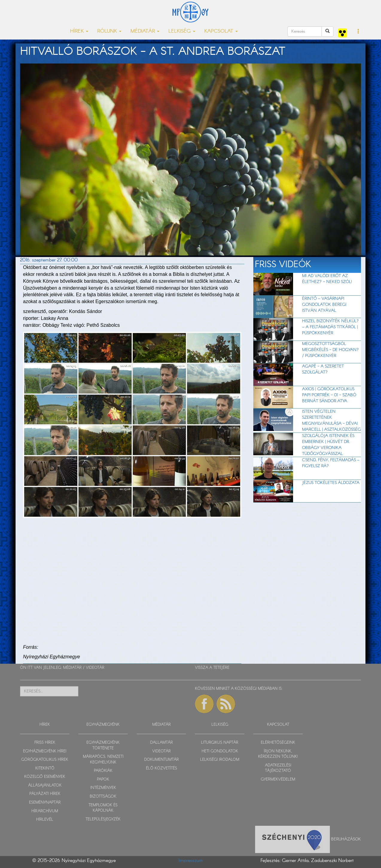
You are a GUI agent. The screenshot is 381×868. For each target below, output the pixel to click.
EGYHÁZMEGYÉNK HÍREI (45, 751)
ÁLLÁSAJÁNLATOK (45, 785)
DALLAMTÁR (161, 743)
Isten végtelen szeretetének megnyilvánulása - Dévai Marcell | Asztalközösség (332, 421)
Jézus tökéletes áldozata (331, 483)
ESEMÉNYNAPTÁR (45, 803)
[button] (358, 32)
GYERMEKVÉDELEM (278, 779)
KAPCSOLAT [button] (221, 31)
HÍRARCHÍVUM (45, 811)
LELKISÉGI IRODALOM (220, 760)
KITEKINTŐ (45, 768)
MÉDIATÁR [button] (145, 31)
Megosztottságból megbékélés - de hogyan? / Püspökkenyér (330, 350)
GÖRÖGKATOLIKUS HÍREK (45, 760)
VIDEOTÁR (95, 668)
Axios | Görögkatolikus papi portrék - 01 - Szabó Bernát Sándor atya (329, 395)
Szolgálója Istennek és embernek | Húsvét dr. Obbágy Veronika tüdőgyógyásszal (328, 445)
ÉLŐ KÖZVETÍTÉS (161, 768)
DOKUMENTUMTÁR (161, 760)
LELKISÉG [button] (182, 31)
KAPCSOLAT (278, 725)
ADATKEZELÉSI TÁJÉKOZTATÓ (278, 768)
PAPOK (103, 779)
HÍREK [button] (79, 31)
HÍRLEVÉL (45, 820)
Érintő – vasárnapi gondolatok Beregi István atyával (324, 305)
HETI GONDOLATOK (220, 751)
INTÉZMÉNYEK (103, 788)
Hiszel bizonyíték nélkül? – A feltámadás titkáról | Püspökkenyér (330, 327)
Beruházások (346, 839)
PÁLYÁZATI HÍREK (45, 794)
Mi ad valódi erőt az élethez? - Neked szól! (327, 279)
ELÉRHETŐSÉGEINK (278, 743)
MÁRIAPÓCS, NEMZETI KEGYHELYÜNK (103, 760)
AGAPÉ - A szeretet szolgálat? (323, 369)
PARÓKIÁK (103, 771)
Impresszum (191, 861)
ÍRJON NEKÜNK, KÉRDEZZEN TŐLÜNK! (278, 754)
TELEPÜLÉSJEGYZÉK (103, 819)
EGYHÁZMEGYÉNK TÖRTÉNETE (103, 745)
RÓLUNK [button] (109, 31)
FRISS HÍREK (45, 743)
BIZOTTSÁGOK (103, 797)
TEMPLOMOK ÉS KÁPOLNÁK (103, 808)
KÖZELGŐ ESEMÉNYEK (45, 777)
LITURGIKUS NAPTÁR (220, 743)
